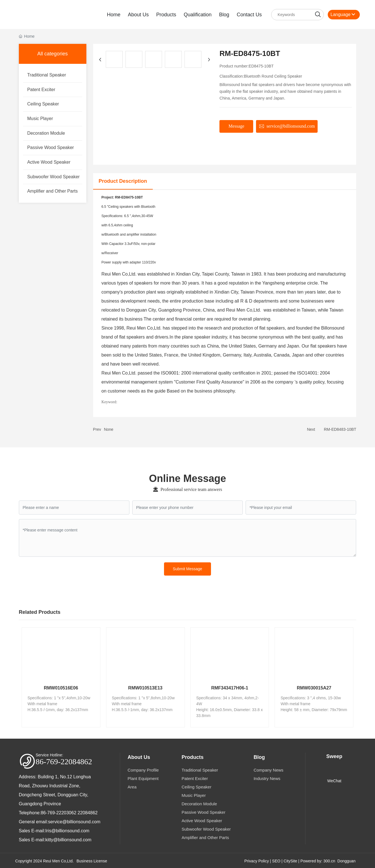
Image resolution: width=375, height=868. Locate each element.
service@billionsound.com (74, 821)
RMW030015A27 (314, 687)
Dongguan (346, 860)
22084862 (88, 812)
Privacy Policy (257, 860)
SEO (276, 860)
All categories (53, 53)
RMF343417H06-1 (230, 687)
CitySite (290, 860)
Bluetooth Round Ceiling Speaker (273, 75)
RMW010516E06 (61, 687)
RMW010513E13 (145, 687)
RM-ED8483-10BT (340, 429)
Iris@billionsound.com (67, 830)
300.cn (329, 860)
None (108, 429)
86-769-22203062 (59, 812)
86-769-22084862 (64, 761)
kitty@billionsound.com (68, 839)
